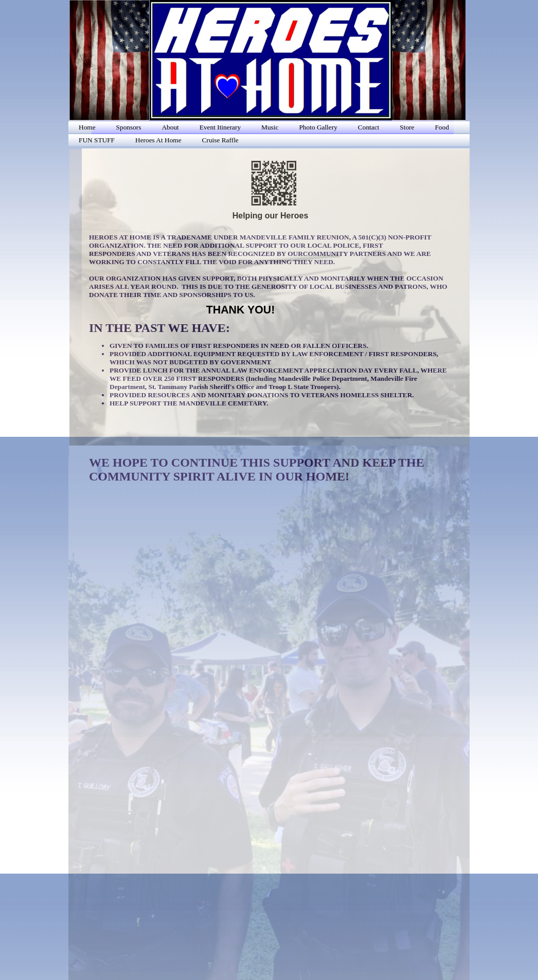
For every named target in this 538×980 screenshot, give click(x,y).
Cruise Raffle (220, 140)
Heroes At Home (158, 140)
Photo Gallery (318, 127)
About (170, 127)
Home (87, 127)
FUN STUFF (97, 140)
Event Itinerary (220, 127)
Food (442, 127)
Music (270, 127)
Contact (369, 127)
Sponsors (129, 127)
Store (407, 127)
